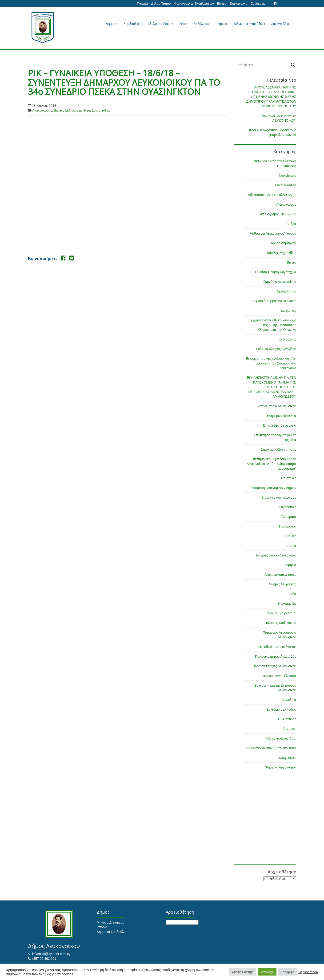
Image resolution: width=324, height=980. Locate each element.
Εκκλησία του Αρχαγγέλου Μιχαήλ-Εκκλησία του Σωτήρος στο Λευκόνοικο (271, 363)
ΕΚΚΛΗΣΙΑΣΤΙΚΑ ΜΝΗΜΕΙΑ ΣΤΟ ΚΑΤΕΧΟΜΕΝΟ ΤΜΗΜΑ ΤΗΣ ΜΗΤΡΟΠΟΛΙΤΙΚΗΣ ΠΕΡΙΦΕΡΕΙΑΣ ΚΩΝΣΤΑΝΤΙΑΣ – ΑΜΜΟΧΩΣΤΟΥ (271, 387)
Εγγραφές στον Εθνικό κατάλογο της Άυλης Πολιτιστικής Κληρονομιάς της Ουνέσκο (272, 325)
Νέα (184, 24)
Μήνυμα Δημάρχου (110, 922)
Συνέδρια (290, 700)
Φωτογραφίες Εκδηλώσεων (194, 4)
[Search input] (263, 65)
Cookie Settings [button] (242, 972)
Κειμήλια (290, 565)
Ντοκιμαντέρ (287, 604)
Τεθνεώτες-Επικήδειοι (249, 24)
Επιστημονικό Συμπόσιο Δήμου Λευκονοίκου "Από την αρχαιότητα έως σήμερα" (271, 464)
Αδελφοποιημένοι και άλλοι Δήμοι (272, 195)
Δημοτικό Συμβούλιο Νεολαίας (274, 301)
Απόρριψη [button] (287, 972)
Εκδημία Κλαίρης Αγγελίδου (276, 349)
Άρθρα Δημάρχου (284, 243)
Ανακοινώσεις (42, 110)
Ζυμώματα (289, 517)
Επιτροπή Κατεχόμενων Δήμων (273, 488)
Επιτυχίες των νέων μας (279, 497)
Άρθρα (291, 224)
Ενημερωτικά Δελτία (282, 416)
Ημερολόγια (288, 526)
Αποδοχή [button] (267, 972)
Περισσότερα (308, 972)
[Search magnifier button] (293, 65)
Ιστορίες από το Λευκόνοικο (276, 555)
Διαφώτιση (288, 311)
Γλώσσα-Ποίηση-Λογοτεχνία (276, 272)
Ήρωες (222, 24)
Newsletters (287, 176)
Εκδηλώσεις (202, 24)
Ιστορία (291, 546)
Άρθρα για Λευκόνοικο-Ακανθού (273, 233)
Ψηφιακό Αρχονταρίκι (281, 767)
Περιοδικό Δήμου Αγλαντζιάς (276, 656)
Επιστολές (289, 478)
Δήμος (112, 24)
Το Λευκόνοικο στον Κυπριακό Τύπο (270, 748)
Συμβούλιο (132, 24)
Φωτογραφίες (286, 758)
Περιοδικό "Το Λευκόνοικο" (277, 647)
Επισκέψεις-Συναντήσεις (278, 449)
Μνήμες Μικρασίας (283, 584)
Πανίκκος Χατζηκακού (280, 623)
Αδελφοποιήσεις (160, 24)
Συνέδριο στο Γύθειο (281, 709)
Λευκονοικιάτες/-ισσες (280, 575)
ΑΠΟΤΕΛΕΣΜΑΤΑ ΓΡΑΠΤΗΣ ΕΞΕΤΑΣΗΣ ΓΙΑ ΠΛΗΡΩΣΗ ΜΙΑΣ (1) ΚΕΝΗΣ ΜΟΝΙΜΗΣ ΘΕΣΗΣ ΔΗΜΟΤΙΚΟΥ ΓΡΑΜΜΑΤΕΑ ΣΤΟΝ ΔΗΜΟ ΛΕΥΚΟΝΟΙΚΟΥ (271, 97)
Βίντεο (222, 4)
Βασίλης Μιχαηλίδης (282, 253)
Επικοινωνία (239, 4)
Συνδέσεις (258, 4)
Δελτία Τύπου (161, 4)
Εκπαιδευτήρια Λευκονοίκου (276, 406)
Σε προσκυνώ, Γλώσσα (279, 676)
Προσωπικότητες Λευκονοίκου (274, 666)
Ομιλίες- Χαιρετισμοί (282, 613)
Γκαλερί (142, 4)
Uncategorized (285, 185)
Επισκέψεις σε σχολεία (280, 425)
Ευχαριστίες (287, 507)
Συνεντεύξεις (280, 24)
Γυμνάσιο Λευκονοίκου (280, 282)
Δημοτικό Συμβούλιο (112, 932)
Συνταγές (290, 729)
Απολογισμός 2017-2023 (278, 214)
